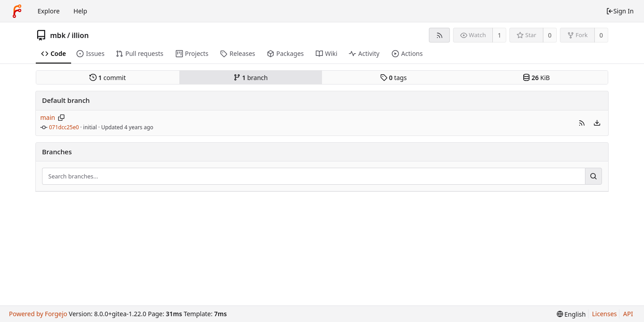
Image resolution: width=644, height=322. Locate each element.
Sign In (620, 11)
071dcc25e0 (64, 127)
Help (80, 11)
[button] (582, 123)
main (48, 117)
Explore (49, 11)
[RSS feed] (439, 35)
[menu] (597, 123)
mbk (58, 35)
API (628, 314)
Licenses (605, 314)
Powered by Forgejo (38, 314)
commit (108, 78)
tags (393, 78)
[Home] (17, 11)
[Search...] (593, 176)
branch (251, 78)
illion (80, 35)
